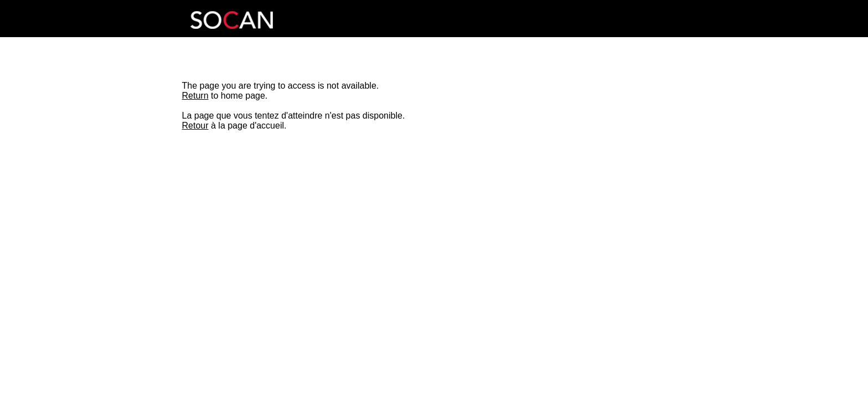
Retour (195, 126)
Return (195, 96)
